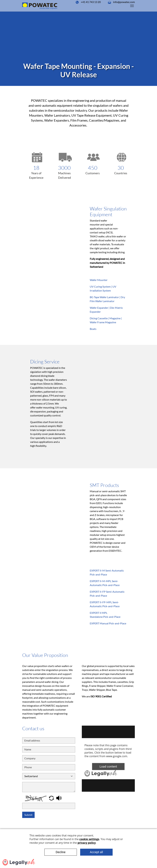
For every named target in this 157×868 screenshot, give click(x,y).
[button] (52, 798)
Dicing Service (45, 362)
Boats (93, 329)
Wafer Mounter (99, 280)
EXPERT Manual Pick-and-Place (108, 623)
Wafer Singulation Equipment (108, 212)
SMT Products (104, 485)
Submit (28, 815)
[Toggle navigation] (132, 6)
